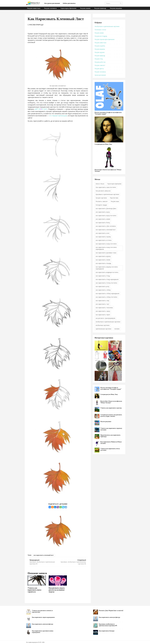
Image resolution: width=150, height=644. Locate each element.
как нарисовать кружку (103, 256)
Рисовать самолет (102, 201)
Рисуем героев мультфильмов (105, 39)
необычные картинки (103, 325)
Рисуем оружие (100, 52)
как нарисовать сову (102, 301)
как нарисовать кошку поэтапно (106, 244)
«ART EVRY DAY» (41, 109)
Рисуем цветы (99, 69)
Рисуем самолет (100, 65)
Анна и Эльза (100, 184)
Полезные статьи (100, 30)
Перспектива (114, 198)
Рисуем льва (115, 201)
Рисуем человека (50, 8)
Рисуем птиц (99, 59)
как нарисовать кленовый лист (44, 555)
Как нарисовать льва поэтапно (106, 187)
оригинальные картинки (103, 329)
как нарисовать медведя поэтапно (107, 272)
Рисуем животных (34, 8)
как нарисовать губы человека (106, 226)
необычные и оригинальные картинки (108, 322)
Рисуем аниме (85, 8)
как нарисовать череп (103, 315)
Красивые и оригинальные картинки (107, 194)
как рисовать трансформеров (105, 318)
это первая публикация (58, 116)
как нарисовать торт (103, 304)
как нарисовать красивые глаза (106, 253)
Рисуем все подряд (101, 36)
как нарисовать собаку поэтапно (106, 297)
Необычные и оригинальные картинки (107, 26)
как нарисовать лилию (103, 260)
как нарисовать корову (103, 237)
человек (117, 329)
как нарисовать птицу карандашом (107, 279)
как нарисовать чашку (103, 311)
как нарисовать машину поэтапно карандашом (107, 268)
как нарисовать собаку (103, 290)
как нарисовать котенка (104, 240)
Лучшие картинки (101, 198)
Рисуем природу (100, 8)
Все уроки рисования (52, 3)
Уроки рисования (100, 75)
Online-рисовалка (69, 3)
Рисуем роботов (100, 62)
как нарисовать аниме (103, 219)
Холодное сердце (101, 205)
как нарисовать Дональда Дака (106, 208)
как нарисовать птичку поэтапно (106, 283)
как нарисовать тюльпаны (104, 308)
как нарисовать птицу (103, 276)
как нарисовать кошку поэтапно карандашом (106, 248)
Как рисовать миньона (103, 191)
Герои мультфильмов (68, 8)
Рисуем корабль (100, 46)
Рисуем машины (116, 8)
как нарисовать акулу (103, 212)
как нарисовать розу (102, 286)
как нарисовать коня (102, 233)
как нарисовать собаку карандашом (107, 293)
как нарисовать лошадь (103, 263)
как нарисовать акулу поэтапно (106, 216)
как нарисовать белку (103, 223)
